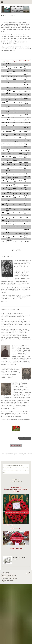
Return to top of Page (16, 445)
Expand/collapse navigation (16, 2)
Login (29, 572)
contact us (21, 470)
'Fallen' (16, 416)
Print (4, 572)
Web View (28, 574)
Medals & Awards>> (25, 438)
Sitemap (8, 572)
